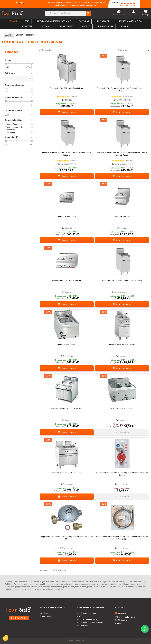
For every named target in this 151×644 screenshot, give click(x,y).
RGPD (80, 616)
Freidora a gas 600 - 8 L (67, 345)
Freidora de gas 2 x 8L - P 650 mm (67, 281)
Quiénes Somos (46, 616)
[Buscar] (68, 13)
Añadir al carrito (67, 112)
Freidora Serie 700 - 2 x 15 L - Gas (67, 473)
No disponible (122, 432)
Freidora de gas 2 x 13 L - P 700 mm (67, 409)
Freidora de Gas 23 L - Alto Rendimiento (67, 88)
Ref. (63, 100)
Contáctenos (19, 618)
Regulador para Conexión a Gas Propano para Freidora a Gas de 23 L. (122, 474)
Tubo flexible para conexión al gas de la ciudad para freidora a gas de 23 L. (122, 538)
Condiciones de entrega (87, 613)
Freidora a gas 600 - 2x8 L (122, 409)
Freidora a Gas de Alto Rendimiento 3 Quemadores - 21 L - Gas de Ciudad (122, 154)
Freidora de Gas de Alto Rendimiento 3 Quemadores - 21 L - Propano (122, 90)
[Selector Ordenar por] (141, 50)
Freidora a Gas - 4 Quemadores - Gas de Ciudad (122, 281)
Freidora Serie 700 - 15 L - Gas (122, 345)
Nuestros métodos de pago (88, 619)
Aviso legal (44, 613)
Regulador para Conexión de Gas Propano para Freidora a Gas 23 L (67, 538)
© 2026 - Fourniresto (75, 641)
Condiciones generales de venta (90, 623)
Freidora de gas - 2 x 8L (67, 216)
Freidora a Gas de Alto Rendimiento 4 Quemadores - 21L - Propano (67, 154)
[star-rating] (128, 3)
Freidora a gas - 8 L (122, 216)
